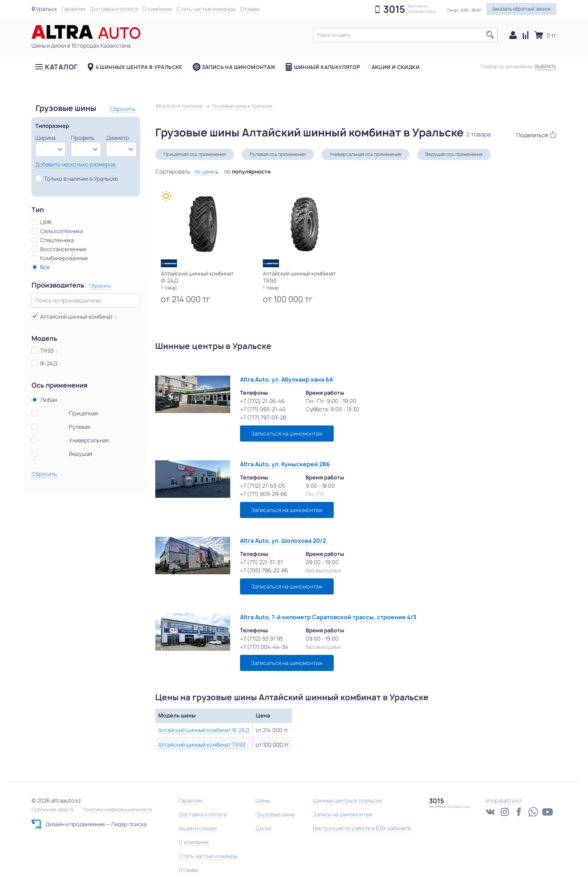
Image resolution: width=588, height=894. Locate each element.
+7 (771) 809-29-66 (264, 494)
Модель (44, 338)
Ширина (45, 138)
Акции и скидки (396, 67)
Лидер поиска (129, 824)
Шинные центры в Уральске (347, 800)
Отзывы (250, 9)
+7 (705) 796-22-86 (264, 570)
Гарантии (73, 9)
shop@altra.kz (503, 800)
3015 (394, 9)
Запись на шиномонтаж (239, 67)
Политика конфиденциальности (117, 810)
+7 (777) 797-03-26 (263, 417)
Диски (263, 828)
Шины (262, 800)
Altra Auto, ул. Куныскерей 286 (285, 464)
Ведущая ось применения (454, 154)
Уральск (46, 9)
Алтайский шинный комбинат (76, 317)
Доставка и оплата (114, 9)
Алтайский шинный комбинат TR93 (202, 745)
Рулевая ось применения (278, 154)
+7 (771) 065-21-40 (263, 409)
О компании (157, 9)
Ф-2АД (49, 363)
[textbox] (405, 35)
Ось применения (59, 385)
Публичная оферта (52, 810)
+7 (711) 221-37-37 (261, 562)
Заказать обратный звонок (521, 9)
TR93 (47, 351)
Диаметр (118, 138)
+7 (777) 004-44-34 (264, 647)
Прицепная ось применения (195, 154)
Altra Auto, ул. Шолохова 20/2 (283, 541)
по (247, 171)
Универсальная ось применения (365, 154)
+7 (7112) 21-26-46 (262, 401)
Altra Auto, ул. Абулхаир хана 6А (286, 380)
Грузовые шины (275, 814)
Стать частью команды (206, 9)
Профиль (83, 138)
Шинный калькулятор (327, 67)
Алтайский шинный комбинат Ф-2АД (204, 730)
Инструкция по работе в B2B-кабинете (362, 828)
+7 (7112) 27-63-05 (262, 486)
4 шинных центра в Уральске (139, 67)
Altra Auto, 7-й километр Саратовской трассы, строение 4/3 (328, 617)
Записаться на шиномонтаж (287, 434)
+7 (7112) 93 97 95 (262, 639)
